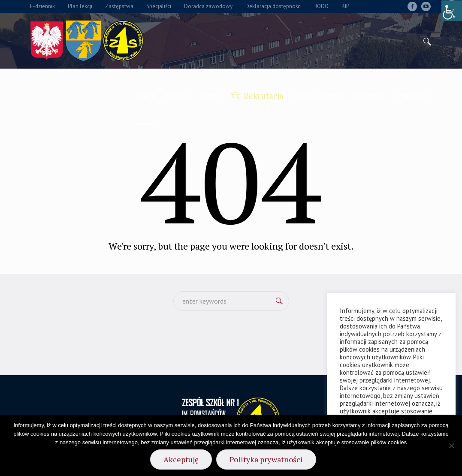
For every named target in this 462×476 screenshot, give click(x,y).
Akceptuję (181, 459)
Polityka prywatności (266, 459)
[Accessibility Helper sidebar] (452, 10)
